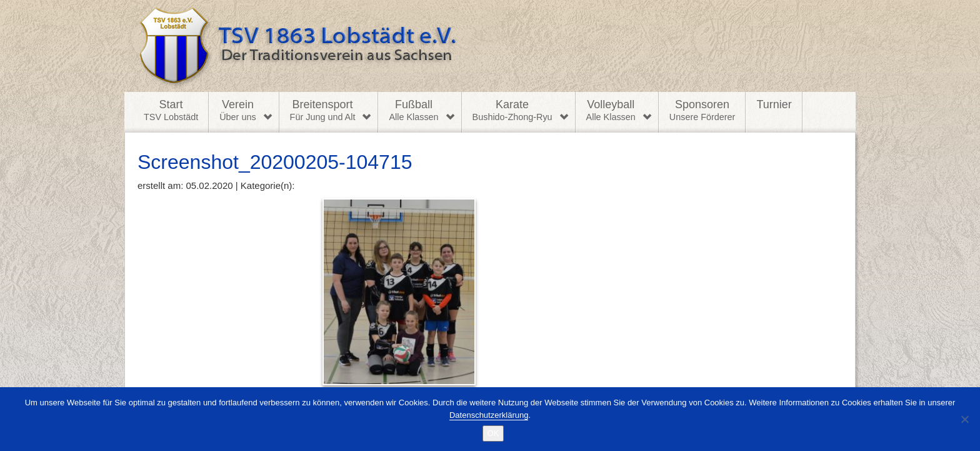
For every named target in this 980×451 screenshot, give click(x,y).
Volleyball (611, 111)
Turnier (774, 104)
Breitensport (323, 111)
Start (171, 111)
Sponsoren (702, 111)
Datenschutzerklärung (489, 415)
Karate (512, 111)
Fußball (413, 111)
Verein (237, 111)
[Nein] (964, 419)
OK (493, 433)
